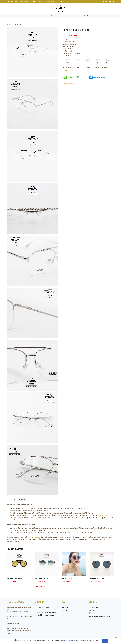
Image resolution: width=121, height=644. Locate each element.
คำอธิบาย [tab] (12, 500)
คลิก (66, 70)
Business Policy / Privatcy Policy (99, 616)
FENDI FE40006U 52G (15, 579)
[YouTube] (113, 2)
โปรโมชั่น (64, 610)
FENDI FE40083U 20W (42, 579)
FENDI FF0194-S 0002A (97, 579)
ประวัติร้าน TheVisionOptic (46, 615)
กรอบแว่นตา (65, 608)
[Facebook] (107, 2)
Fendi (68, 85)
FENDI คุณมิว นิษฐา (68, 579)
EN (87, 16)
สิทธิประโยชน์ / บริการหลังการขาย (47, 612)
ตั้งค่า (16, 642)
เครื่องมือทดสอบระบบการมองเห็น (47, 610)
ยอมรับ (105, 641)
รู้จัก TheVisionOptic (44, 607)
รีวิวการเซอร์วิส (103, 515)
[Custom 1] (103, 2)
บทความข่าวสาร (93, 610)
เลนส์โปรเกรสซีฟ (36, 537)
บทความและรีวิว (71, 16)
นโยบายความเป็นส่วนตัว (67, 640)
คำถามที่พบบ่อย (93, 608)
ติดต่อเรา (81, 16)
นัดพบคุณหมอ (60, 16)
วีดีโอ (90, 613)
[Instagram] (110, 2)
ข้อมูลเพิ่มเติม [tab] (22, 500)
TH (85, 16)
